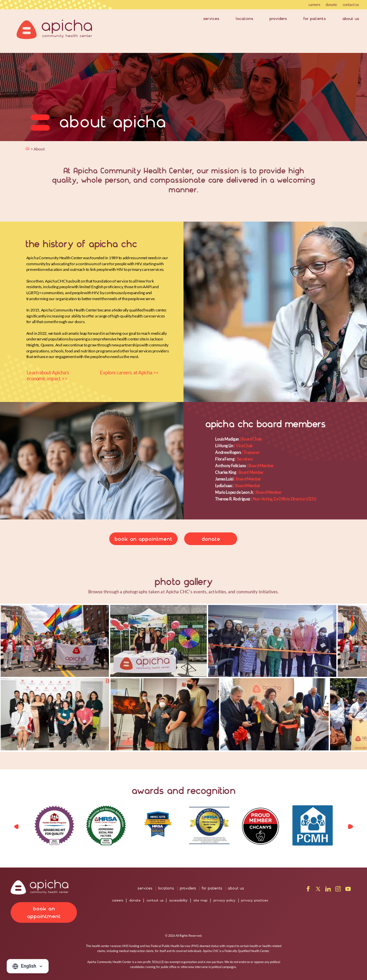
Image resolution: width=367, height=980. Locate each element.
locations (244, 18)
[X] (318, 890)
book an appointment (143, 539)
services (211, 18)
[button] (350, 827)
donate (331, 4)
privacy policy (224, 900)
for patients (315, 18)
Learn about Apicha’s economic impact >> (48, 376)
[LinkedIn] (328, 890)
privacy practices (255, 900)
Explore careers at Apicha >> (129, 373)
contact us (351, 4)
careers (314, 4)
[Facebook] (308, 890)
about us (351, 18)
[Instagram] (338, 890)
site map (200, 900)
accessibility (178, 900)
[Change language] (28, 966)
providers (278, 18)
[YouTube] (348, 890)
